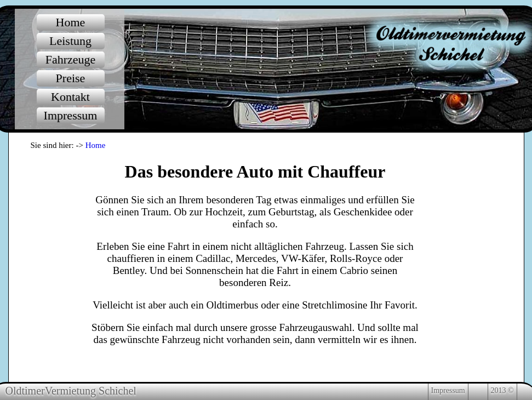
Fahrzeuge (71, 59)
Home (96, 145)
